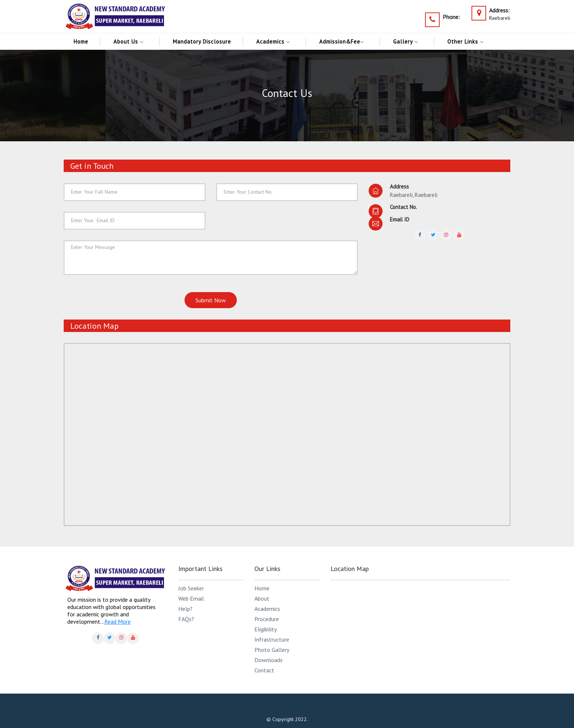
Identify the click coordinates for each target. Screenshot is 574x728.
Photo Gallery (272, 650)
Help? (185, 609)
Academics (275, 42)
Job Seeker (191, 588)
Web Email (191, 598)
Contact (264, 670)
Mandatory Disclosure (202, 42)
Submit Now (211, 300)
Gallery (408, 42)
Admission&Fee (344, 42)
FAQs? (186, 619)
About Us (131, 42)
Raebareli (500, 18)
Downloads (269, 660)
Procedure (267, 619)
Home (81, 42)
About (262, 598)
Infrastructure (272, 639)
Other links (467, 42)
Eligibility (266, 629)
